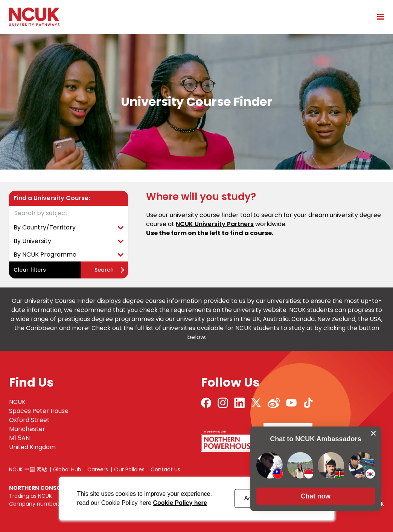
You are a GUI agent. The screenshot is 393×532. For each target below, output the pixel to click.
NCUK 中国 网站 (28, 469)
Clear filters (30, 270)
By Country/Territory (69, 227)
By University (69, 241)
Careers (98, 469)
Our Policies (129, 469)
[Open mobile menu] (378, 17)
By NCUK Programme (69, 255)
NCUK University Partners (215, 224)
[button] (315, 493)
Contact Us (165, 469)
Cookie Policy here (180, 503)
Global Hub (67, 469)
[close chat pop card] (373, 430)
